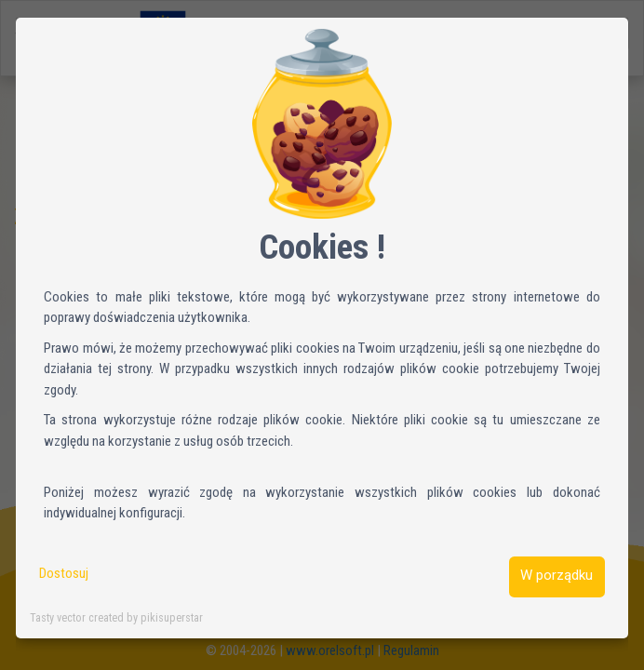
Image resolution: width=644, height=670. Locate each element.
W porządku (557, 575)
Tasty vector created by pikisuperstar (116, 617)
